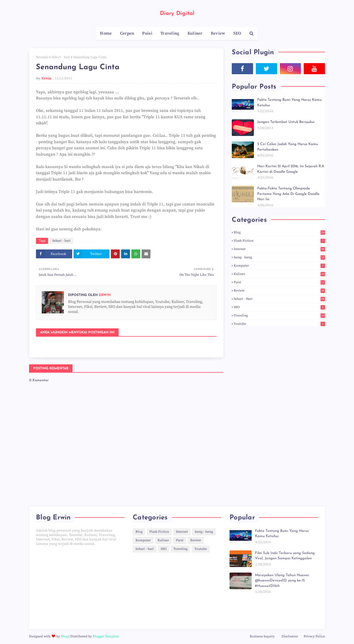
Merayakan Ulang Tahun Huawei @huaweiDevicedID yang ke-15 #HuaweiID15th (282, 581)
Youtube (279, 324)
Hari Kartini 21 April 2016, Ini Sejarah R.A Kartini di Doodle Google (291, 169)
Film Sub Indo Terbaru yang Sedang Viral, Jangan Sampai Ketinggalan (285, 556)
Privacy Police (314, 636)
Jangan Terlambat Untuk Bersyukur (286, 122)
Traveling (279, 315)
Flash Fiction (279, 241)
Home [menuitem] (106, 33)
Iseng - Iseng (279, 257)
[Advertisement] (80, 588)
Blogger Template (106, 636)
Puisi (279, 282)
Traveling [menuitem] (170, 33)
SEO (279, 307)
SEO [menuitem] (237, 33)
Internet (279, 249)
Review (279, 291)
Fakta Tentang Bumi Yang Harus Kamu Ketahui (289, 103)
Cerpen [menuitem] (127, 33)
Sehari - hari (61, 57)
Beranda (42, 57)
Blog (279, 232)
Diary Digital (177, 14)
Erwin (46, 78)
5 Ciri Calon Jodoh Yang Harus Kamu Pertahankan (288, 147)
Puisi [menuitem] (147, 33)
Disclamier (290, 636)
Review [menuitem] (218, 33)
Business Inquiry (262, 636)
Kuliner (279, 274)
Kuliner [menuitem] (195, 33)
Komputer (279, 266)
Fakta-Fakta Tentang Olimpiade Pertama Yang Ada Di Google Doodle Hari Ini (288, 194)
